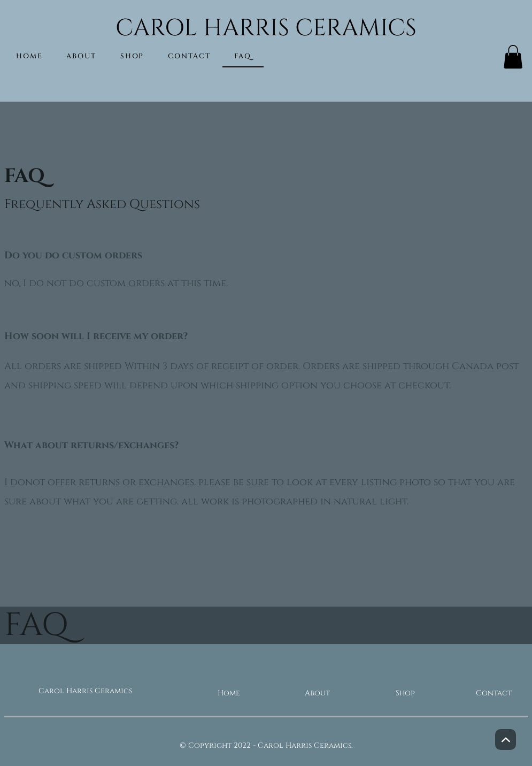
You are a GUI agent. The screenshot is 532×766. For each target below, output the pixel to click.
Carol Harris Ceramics (85, 691)
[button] (513, 57)
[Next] (506, 740)
